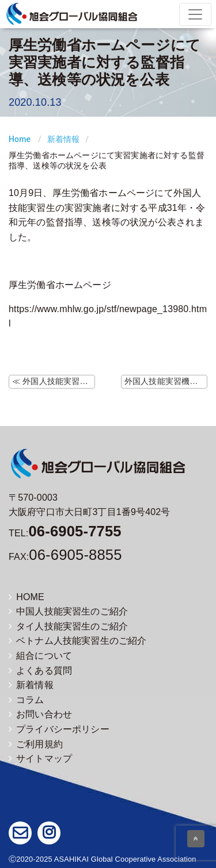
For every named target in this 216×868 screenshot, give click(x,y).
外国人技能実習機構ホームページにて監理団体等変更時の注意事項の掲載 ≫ (166, 381)
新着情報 (64, 139)
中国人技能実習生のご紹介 (68, 611)
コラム (26, 700)
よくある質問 (40, 671)
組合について (40, 656)
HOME (26, 597)
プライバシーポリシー (59, 729)
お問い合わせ (40, 714)
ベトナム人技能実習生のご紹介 (77, 641)
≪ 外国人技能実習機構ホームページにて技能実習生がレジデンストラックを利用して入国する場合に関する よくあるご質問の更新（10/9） (54, 381)
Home (20, 139)
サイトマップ (40, 758)
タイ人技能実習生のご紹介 (68, 626)
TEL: (65, 533)
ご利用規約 (36, 744)
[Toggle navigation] (195, 14)
